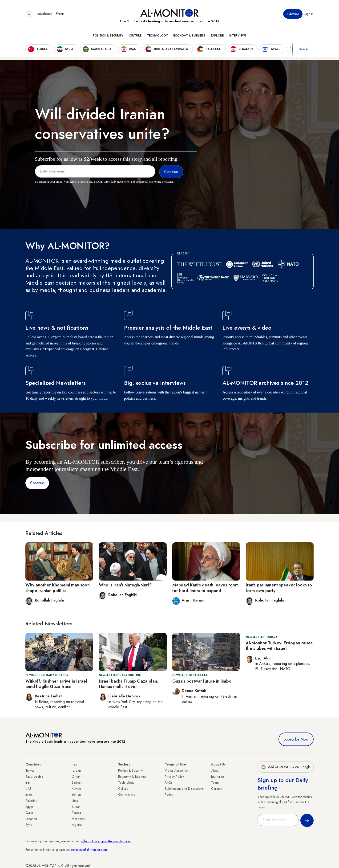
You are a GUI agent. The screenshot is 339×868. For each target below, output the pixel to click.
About (215, 770)
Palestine (31, 801)
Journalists (218, 777)
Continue (37, 483)
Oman (76, 777)
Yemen (76, 794)
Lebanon (31, 819)
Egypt (29, 807)
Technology (157, 36)
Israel (29, 794)
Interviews (238, 36)
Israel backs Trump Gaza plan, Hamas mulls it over (129, 684)
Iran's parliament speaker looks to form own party (279, 588)
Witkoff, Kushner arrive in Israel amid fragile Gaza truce (56, 684)
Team (215, 782)
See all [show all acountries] (304, 49)
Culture (135, 36)
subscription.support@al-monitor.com (106, 841)
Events (60, 14)
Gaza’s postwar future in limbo (202, 681)
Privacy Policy (174, 777)
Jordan (76, 770)
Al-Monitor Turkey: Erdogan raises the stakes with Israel (279, 646)
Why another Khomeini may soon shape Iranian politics (58, 588)
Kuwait (76, 789)
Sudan (76, 807)
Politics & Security (108, 36)
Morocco (78, 819)
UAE (28, 789)
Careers (217, 789)
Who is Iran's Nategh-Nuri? (125, 585)
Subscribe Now (296, 739)
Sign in (309, 14)
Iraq (75, 764)
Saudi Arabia (34, 777)
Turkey (30, 770)
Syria (29, 825)
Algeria (77, 825)
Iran (28, 782)
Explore (217, 36)
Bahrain (77, 782)
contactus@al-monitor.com (89, 850)
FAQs (169, 782)
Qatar (29, 813)
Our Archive (127, 794)
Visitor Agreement (177, 770)
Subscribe (293, 14)
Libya (75, 801)
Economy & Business (189, 36)
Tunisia (76, 813)
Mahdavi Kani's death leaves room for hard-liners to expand (206, 588)
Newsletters (44, 14)
